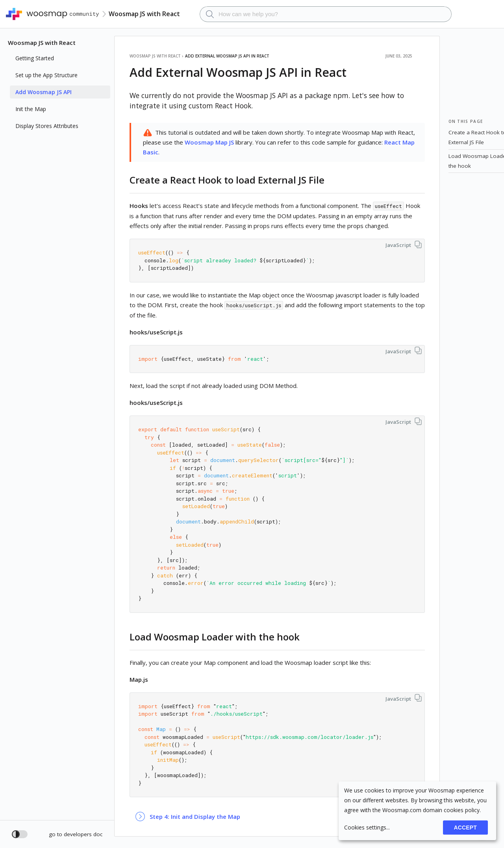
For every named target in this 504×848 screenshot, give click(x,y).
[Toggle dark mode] (20, 834)
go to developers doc (76, 834)
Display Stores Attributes (47, 126)
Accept (465, 828)
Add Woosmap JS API (44, 92)
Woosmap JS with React (42, 43)
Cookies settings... (367, 827)
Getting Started (35, 58)
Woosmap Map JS (209, 142)
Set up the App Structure (46, 75)
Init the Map (31, 109)
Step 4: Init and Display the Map (195, 816)
